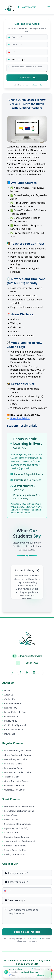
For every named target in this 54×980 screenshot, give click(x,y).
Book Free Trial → (20, 418)
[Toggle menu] (49, 7)
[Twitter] (13, 672)
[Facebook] (20, 672)
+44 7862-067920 (30, 663)
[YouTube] (41, 672)
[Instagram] (34, 672)
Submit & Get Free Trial (27, 932)
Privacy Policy (38, 85)
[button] (9, 52)
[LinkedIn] (27, 672)
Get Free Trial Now (27, 78)
